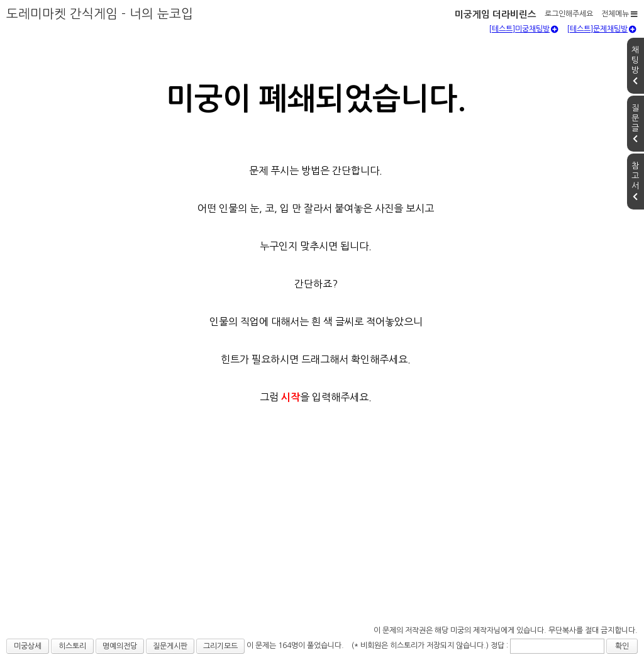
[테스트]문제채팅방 (602, 29)
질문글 (635, 123)
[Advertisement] (322, 528)
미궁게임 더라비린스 (496, 14)
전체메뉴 (619, 14)
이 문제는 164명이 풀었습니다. (295, 646)
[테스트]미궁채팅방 (524, 29)
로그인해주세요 (569, 14)
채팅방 (635, 65)
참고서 (635, 181)
